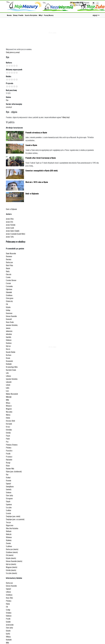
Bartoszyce (9, 262)
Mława (8, 403)
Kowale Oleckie (11, 352)
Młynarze (9, 406)
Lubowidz (9, 382)
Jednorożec (9, 331)
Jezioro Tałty (10, 237)
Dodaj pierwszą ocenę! (13, 52)
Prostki (8, 454)
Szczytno (9, 507)
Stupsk (8, 501)
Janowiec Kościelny (12, 325)
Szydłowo (9, 546)
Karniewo (9, 343)
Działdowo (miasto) (12, 552)
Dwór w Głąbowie (32, 194)
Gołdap (8, 310)
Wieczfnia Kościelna (12, 528)
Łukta (8, 388)
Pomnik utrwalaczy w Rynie (36, 132)
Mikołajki (9, 397)
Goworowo (9, 313)
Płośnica (9, 447)
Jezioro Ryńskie (11, 225)
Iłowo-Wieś (9, 598)
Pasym (8, 436)
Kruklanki (9, 364)
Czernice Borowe (11, 280)
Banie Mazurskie (11, 253)
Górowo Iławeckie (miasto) (14, 561)
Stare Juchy (9, 495)
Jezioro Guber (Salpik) (13, 231)
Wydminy (9, 540)
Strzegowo (9, 498)
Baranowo (9, 256)
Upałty (8, 634)
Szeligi (8, 610)
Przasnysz (9, 457)
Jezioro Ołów (10, 219)
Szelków (9, 510)
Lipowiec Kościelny (12, 379)
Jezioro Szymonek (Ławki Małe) (15, 234)
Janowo (8, 328)
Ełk (7, 304)
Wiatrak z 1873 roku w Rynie (37, 182)
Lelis (7, 373)
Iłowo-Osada (10, 322)
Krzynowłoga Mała (12, 367)
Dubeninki (9, 292)
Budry (8, 271)
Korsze (8, 349)
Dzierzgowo (10, 298)
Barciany (9, 259)
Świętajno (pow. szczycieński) (15, 519)
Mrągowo (9, 409)
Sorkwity (9, 489)
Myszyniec (9, 412)
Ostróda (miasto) (11, 570)
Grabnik (8, 622)
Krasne (8, 358)
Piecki (8, 439)
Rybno (8, 604)
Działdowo (9, 295)
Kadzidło (9, 337)
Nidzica (8, 415)
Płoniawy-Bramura (12, 445)
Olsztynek (9, 424)
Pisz (7, 442)
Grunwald (9, 319)
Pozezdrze (9, 450)
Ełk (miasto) (10, 555)
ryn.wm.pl (9, 107)
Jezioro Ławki (10, 228)
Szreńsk (8, 513)
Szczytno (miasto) (11, 573)
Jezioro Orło (9, 222)
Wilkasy (8, 637)
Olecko (8, 418)
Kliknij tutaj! (66, 117)
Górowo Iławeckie (11, 316)
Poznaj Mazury (49, 15)
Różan (8, 466)
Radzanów (9, 460)
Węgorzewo (10, 525)
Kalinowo (9, 340)
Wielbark (9, 531)
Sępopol (8, 483)
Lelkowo (8, 376)
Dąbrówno (9, 289)
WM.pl (41, 15)
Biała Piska (9, 265)
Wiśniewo (9, 537)
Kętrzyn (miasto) (11, 564)
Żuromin (8, 543)
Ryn (7, 100)
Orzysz (8, 427)
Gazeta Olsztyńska (31, 15)
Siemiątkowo (10, 486)
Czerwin (8, 283)
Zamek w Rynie (31, 145)
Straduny (9, 613)
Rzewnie (9, 480)
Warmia (9, 15)
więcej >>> (96, 15)
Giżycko (8, 307)
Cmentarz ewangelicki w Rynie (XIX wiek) (42, 170)
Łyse (7, 391)
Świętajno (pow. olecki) (13, 516)
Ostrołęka (9, 430)
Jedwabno (9, 334)
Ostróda (8, 433)
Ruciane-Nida (10, 468)
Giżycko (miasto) (11, 558)
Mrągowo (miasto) (12, 567)
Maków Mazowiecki (12, 394)
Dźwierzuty (9, 301)
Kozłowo (9, 355)
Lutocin (8, 385)
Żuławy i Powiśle (18, 15)
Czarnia (8, 277)
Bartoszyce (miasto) (12, 549)
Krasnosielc (9, 361)
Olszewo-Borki (10, 421)
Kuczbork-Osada (11, 370)
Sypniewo (9, 504)
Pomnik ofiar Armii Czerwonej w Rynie (41, 158)
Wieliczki (9, 534)
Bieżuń (8, 268)
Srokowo (9, 492)
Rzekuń (8, 477)
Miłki (7, 400)
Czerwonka (9, 286)
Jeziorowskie (10, 625)
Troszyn (8, 522)
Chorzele (9, 274)
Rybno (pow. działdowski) (14, 471)
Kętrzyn (8, 346)
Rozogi (8, 463)
